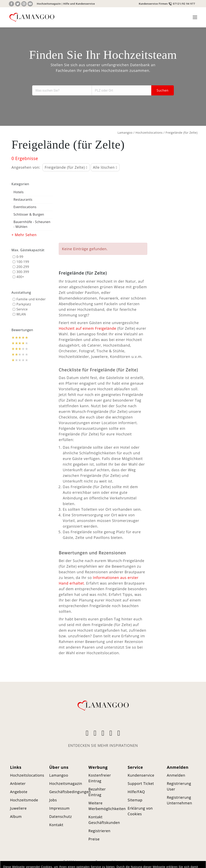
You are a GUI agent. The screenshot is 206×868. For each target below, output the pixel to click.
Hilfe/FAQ (136, 792)
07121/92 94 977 (184, 4)
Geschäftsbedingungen (70, 792)
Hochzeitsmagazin (49, 4)
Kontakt (56, 825)
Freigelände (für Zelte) (66, 167)
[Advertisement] (103, 208)
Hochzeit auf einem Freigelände (88, 328)
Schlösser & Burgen (29, 214)
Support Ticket (141, 783)
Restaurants (23, 199)
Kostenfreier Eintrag (100, 778)
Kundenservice (141, 775)
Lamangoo (125, 133)
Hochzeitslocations (149, 133)
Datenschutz (61, 816)
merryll (138, 861)
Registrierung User (179, 786)
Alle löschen (105, 167)
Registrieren (99, 831)
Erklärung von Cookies (140, 811)
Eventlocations (25, 207)
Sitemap (135, 800)
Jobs (53, 800)
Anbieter (18, 783)
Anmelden (176, 775)
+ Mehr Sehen (24, 235)
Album (16, 816)
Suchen (163, 90)
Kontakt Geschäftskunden (104, 820)
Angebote (19, 792)
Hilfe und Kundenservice (79, 4)
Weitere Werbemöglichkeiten (107, 806)
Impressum (59, 808)
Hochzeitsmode (24, 800)
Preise (94, 839)
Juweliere (18, 808)
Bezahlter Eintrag (97, 792)
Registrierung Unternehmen (179, 800)
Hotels (19, 192)
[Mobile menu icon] (195, 17)
